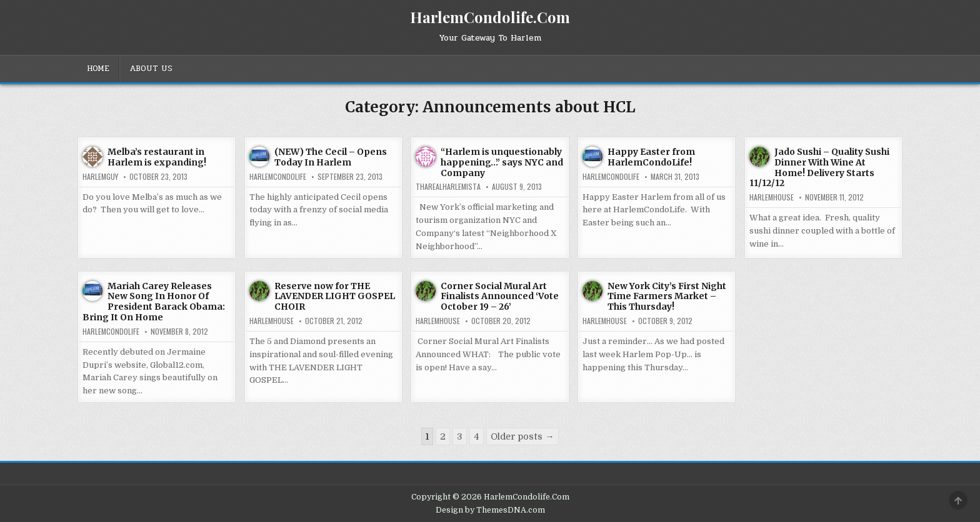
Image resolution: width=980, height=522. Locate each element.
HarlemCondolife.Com (490, 17)
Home (98, 69)
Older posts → (522, 436)
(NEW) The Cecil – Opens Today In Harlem (331, 157)
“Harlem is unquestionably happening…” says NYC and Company (502, 162)
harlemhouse (772, 197)
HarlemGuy (100, 177)
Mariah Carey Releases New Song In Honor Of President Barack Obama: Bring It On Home (154, 302)
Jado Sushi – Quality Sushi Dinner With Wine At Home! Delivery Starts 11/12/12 (819, 167)
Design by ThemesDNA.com (490, 510)
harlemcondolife (278, 177)
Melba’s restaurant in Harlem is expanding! (157, 157)
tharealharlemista (448, 187)
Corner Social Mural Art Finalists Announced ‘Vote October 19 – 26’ (500, 297)
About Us (151, 69)
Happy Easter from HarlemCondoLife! (651, 157)
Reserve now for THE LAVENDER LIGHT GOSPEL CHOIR (335, 297)
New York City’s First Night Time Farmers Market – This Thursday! (667, 297)
